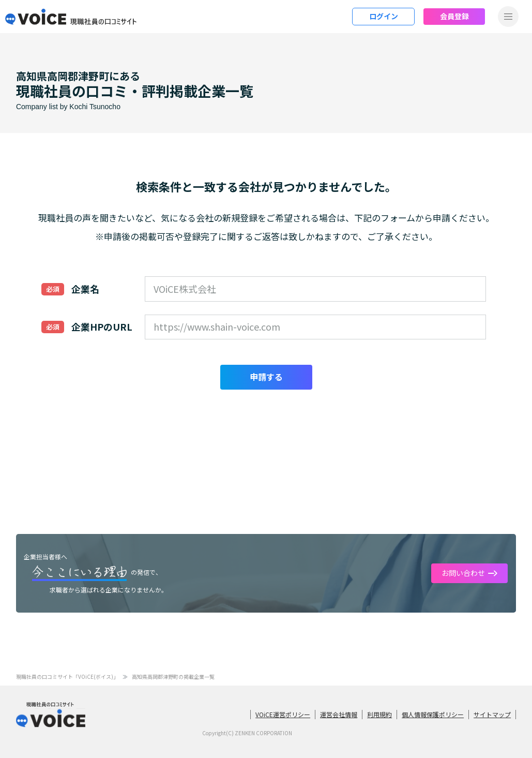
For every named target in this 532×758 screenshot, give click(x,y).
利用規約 (379, 714)
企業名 (85, 289)
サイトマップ (492, 714)
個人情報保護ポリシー (433, 714)
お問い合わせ (463, 573)
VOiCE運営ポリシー (283, 714)
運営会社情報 (339, 714)
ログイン (384, 16)
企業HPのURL (102, 326)
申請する (266, 377)
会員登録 (454, 16)
